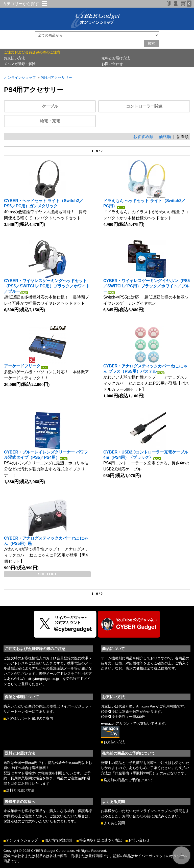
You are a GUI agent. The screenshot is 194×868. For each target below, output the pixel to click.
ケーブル (50, 106)
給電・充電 (50, 121)
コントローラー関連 (144, 106)
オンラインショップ (20, 78)
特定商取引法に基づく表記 (101, 840)
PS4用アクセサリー (56, 78)
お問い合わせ (112, 64)
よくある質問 (114, 823)
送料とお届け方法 (116, 58)
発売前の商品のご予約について (128, 780)
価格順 (165, 137)
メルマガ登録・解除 (20, 64)
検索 (151, 43)
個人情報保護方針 (59, 840)
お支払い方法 (14, 58)
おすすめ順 (143, 137)
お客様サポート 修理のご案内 (30, 718)
